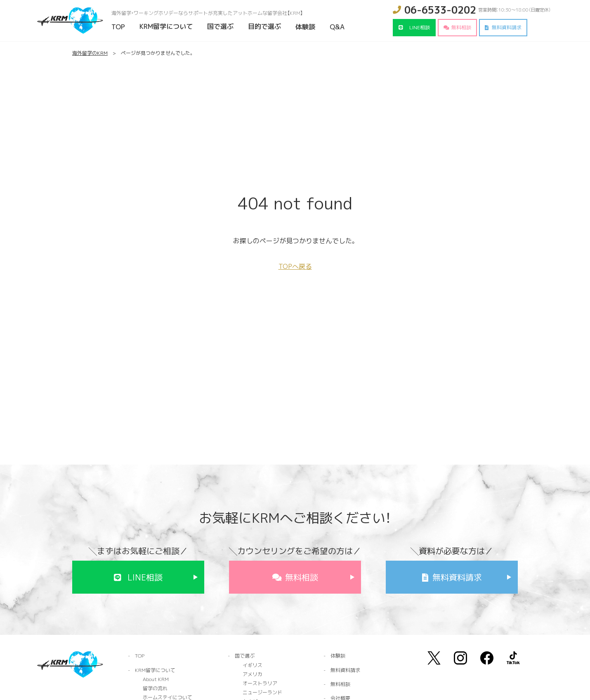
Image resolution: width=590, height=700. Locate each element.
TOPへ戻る (295, 266)
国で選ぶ (220, 26)
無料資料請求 (507, 27)
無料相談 (461, 27)
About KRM (156, 679)
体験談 (305, 27)
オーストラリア (260, 683)
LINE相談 (420, 27)
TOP (118, 27)
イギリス (253, 665)
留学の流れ (155, 688)
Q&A (337, 27)
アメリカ (253, 674)
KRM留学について (166, 26)
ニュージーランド (262, 692)
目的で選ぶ (264, 26)
